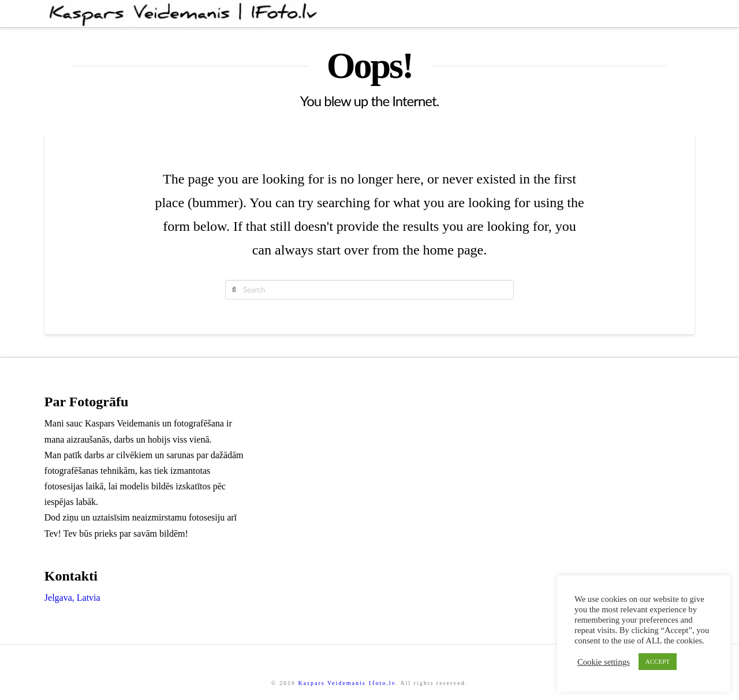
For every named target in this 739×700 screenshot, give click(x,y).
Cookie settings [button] (604, 662)
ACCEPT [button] (658, 661)
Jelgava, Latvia (72, 598)
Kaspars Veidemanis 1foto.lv (346, 683)
